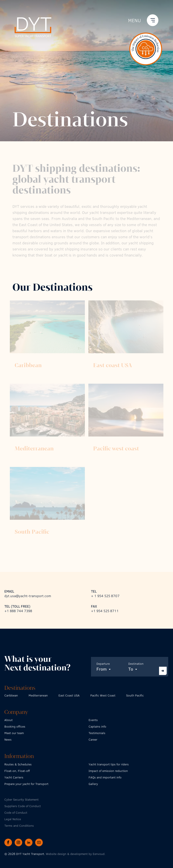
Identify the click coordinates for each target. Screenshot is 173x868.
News (8, 739)
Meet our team (14, 733)
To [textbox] (131, 669)
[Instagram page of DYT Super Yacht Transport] (19, 842)
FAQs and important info (105, 777)
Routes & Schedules (18, 764)
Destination (136, 664)
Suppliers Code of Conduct (23, 806)
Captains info (97, 726)
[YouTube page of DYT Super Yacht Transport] (39, 842)
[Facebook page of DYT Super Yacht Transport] (9, 842)
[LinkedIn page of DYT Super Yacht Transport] (29, 842)
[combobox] (111, 669)
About (9, 720)
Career (93, 739)
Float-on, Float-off (17, 771)
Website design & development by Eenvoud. (76, 854)
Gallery (93, 784)
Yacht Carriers (14, 777)
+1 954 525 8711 (105, 611)
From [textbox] (102, 669)
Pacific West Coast (103, 695)
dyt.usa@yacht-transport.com (28, 596)
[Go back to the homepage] (33, 27)
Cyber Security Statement (21, 799)
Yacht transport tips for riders (109, 764)
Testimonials (97, 733)
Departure (103, 664)
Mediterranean (38, 695)
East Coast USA (69, 695)
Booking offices (15, 726)
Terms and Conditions (19, 826)
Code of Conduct (16, 812)
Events (93, 720)
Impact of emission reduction (108, 771)
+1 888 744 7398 (18, 611)
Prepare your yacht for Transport (26, 784)
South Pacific (135, 695)
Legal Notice (13, 819)
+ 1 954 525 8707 (105, 596)
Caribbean (11, 695)
